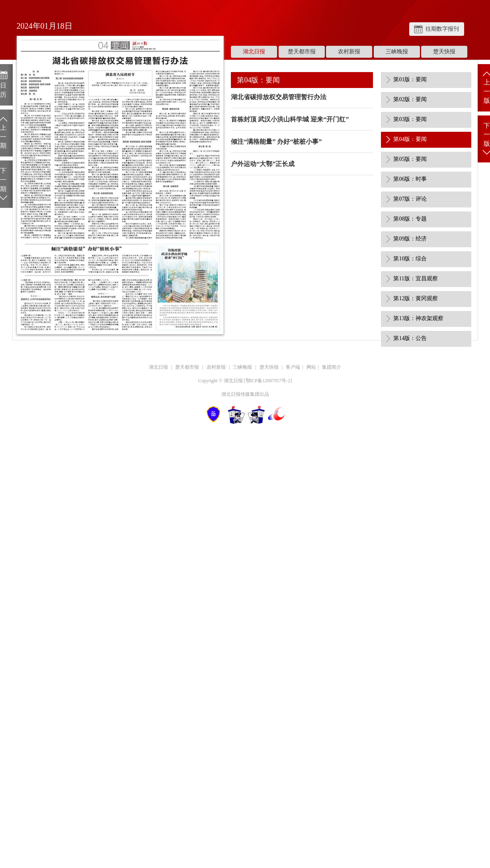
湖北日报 (254, 52)
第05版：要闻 (410, 159)
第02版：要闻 (410, 99)
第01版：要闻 (410, 79)
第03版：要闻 (410, 119)
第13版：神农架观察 (418, 318)
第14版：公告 (410, 338)
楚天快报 (444, 52)
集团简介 (332, 367)
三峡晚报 (397, 52)
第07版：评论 (410, 199)
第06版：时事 (410, 179)
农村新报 (349, 52)
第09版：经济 (410, 239)
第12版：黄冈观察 (416, 298)
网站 (311, 367)
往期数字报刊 (442, 29)
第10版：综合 (410, 259)
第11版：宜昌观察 (415, 279)
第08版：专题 (410, 219)
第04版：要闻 (410, 139)
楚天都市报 (302, 52)
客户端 (293, 367)
